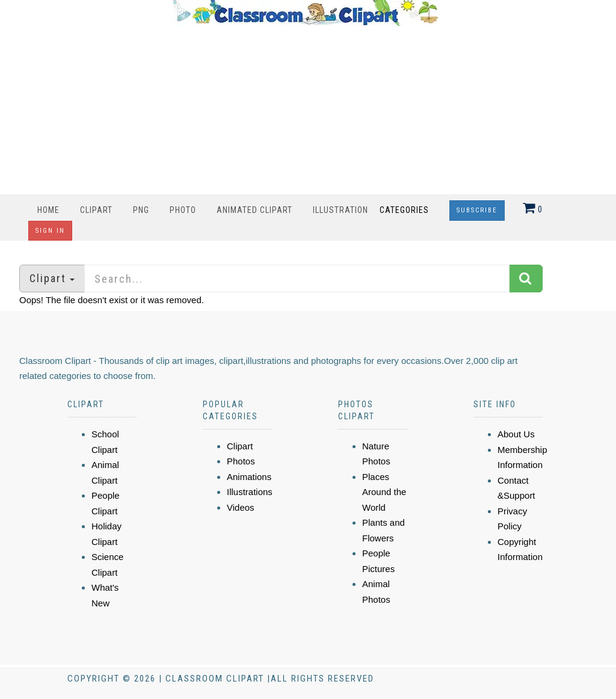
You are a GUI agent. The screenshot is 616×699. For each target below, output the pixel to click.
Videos (241, 507)
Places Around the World (384, 492)
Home (48, 210)
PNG (141, 210)
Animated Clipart (254, 210)
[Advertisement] (305, 110)
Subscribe (477, 210)
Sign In (50, 231)
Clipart (96, 210)
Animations (249, 477)
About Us (516, 434)
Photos (241, 461)
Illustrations (250, 492)
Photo (183, 210)
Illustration (340, 210)
